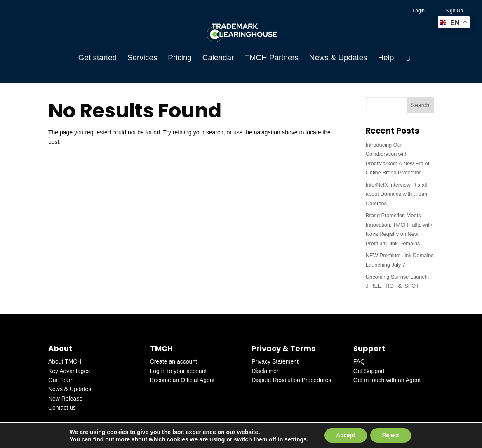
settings (294, 439)
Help (386, 58)
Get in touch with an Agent (387, 380)
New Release (65, 399)
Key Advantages (69, 371)
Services (142, 58)
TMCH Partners (272, 58)
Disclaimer (265, 371)
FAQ (359, 361)
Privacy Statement (275, 361)
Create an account (174, 361)
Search (420, 105)
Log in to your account (179, 371)
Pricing (180, 58)
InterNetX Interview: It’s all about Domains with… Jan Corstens (396, 194)
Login (419, 11)
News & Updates (338, 58)
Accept (345, 435)
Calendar (218, 58)
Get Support (369, 371)
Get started (98, 58)
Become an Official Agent (182, 380)
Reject (391, 435)
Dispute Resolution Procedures (291, 380)
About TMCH (65, 361)
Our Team (61, 380)
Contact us (62, 408)
